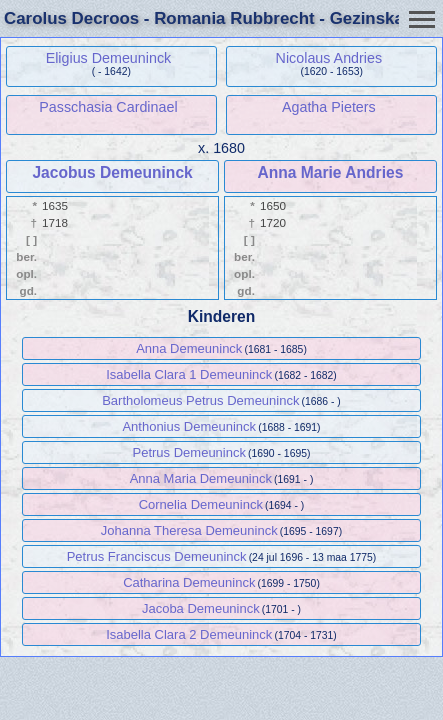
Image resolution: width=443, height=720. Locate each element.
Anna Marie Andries (330, 172)
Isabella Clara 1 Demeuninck (189, 374)
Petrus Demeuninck (189, 452)
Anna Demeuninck (189, 348)
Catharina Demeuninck (189, 582)
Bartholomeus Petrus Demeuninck (200, 400)
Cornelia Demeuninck (201, 504)
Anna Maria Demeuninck (201, 478)
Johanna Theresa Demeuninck (189, 530)
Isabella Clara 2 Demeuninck (189, 634)
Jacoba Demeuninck (201, 608)
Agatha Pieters (329, 107)
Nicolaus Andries (329, 58)
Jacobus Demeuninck (112, 172)
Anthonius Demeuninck (189, 426)
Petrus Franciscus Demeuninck (157, 556)
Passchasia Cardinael (108, 107)
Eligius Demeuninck (109, 58)
